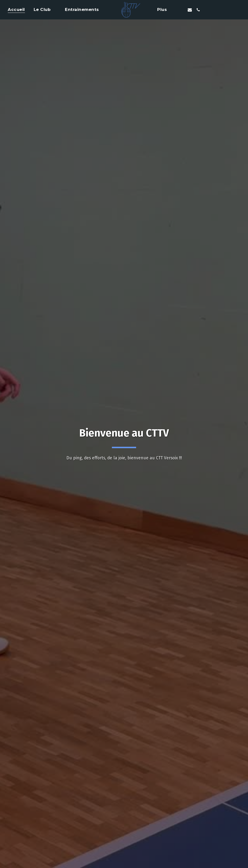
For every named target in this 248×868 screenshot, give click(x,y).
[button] (45, 10)
